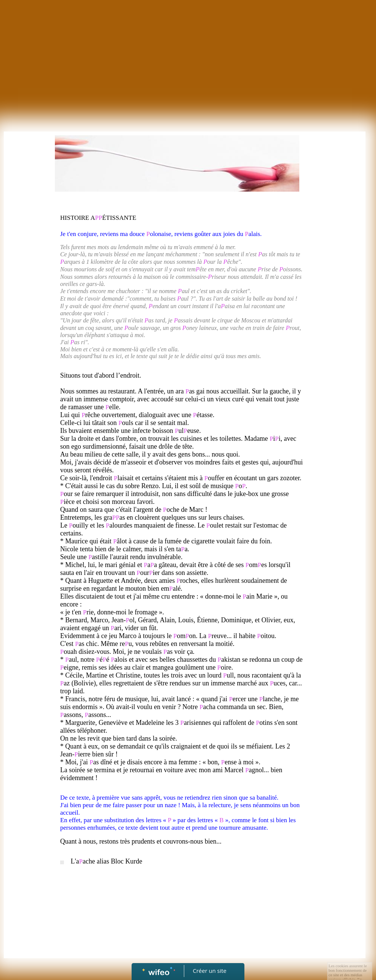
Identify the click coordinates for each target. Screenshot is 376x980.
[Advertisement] (188, 56)
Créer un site (210, 971)
